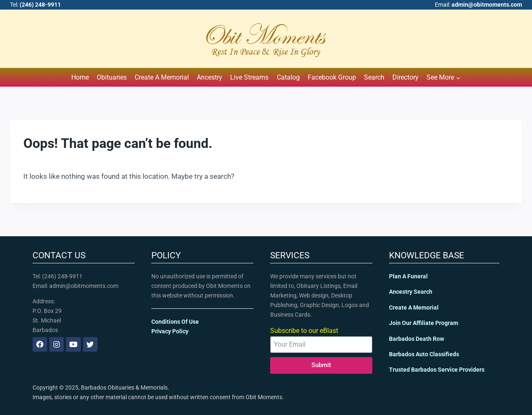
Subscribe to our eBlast (304, 331)
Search (374, 77)
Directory (405, 77)
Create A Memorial (162, 77)
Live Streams (249, 77)
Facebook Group (332, 77)
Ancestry (210, 77)
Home (80, 77)
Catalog (288, 77)
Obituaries (112, 77)
